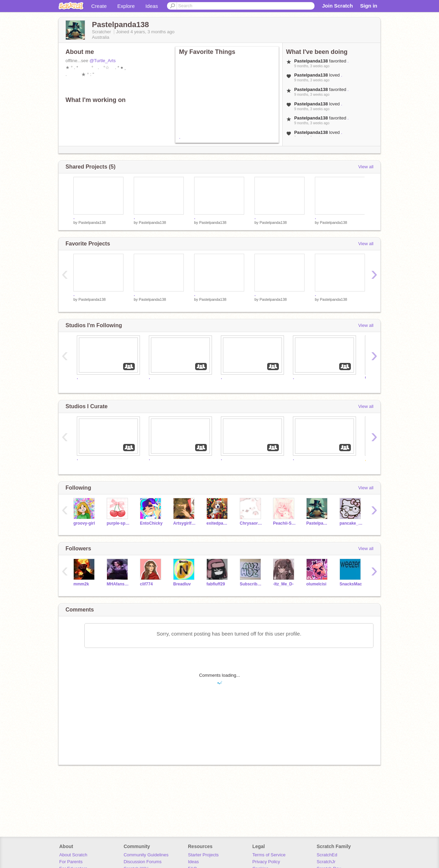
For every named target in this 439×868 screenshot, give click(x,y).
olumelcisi (316, 584)
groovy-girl (84, 523)
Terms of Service (269, 855)
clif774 (146, 584)
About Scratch (73, 855)
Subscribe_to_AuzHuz (251, 584)
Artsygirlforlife (185, 523)
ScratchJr (326, 862)
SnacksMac (351, 584)
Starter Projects (203, 855)
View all (366, 167)
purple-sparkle (118, 523)
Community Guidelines (146, 855)
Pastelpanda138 (92, 222)
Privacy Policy (266, 862)
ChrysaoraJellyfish (251, 523)
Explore (126, 6)
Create (99, 6)
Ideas (152, 6)
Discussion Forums (143, 862)
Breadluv (182, 584)
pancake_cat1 (351, 523)
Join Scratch (337, 6)
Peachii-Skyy (284, 523)
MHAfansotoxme (118, 584)
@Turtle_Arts (103, 61)
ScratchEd (327, 855)
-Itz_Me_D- (283, 584)
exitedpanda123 (218, 523)
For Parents (71, 862)
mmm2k (81, 584)
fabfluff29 (216, 584)
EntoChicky (151, 523)
